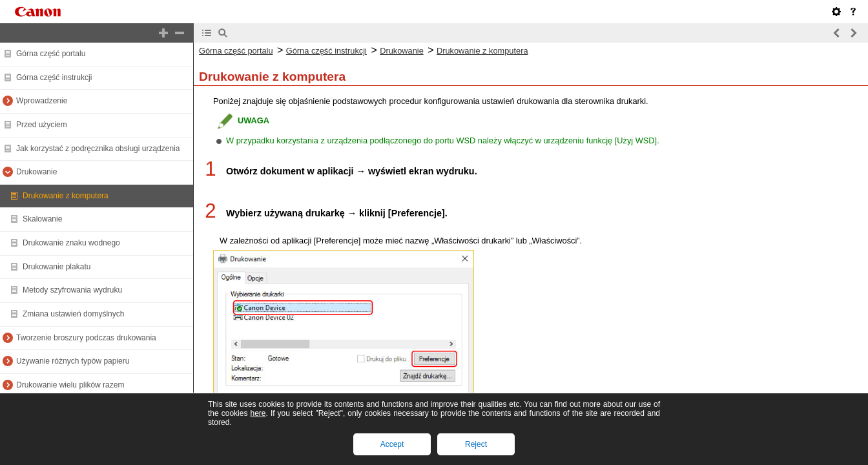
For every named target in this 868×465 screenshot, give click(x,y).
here (258, 413)
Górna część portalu (51, 54)
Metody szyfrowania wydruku (72, 290)
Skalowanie (42, 219)
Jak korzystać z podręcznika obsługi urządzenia (98, 149)
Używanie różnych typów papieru (73, 361)
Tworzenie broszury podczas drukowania (86, 338)
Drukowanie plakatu (57, 267)
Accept (392, 444)
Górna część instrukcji (54, 77)
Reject (476, 444)
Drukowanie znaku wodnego (71, 243)
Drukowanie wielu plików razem (70, 385)
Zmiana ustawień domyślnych (73, 314)
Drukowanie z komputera (66, 196)
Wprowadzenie (42, 101)
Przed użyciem (42, 125)
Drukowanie (36, 172)
